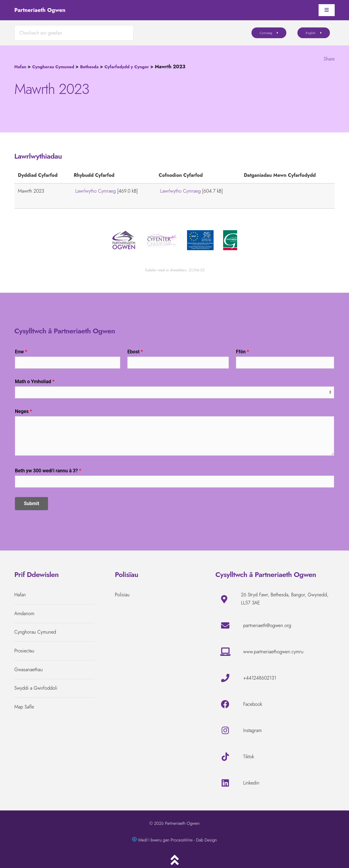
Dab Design (206, 840)
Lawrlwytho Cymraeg (95, 191)
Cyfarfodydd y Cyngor (127, 67)
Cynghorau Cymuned (53, 67)
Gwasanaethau (28, 670)
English (311, 33)
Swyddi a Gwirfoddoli (36, 688)
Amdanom (24, 614)
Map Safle (24, 707)
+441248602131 (260, 678)
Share (329, 59)
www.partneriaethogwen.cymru (273, 652)
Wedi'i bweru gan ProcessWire (165, 840)
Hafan (20, 67)
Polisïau (122, 595)
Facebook (253, 704)
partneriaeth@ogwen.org (267, 625)
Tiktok (248, 757)
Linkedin (251, 783)
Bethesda (89, 67)
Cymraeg (266, 33)
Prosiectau (24, 651)
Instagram (252, 730)
